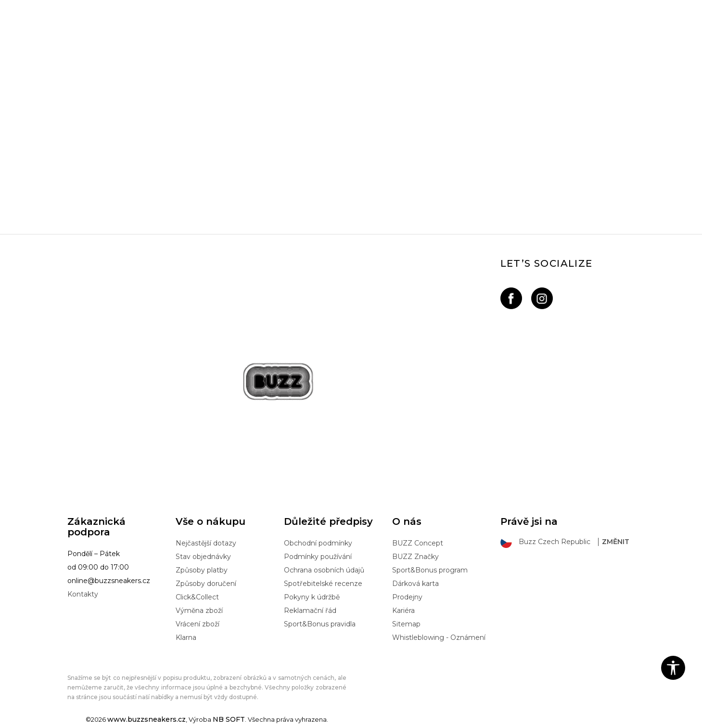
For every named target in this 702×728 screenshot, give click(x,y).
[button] (673, 668)
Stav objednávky (203, 557)
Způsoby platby (202, 570)
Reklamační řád (310, 611)
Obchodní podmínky (318, 543)
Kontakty (83, 594)
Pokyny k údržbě (312, 597)
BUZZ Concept (418, 543)
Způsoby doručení (206, 584)
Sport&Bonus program (430, 570)
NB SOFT (229, 719)
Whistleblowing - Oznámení (439, 637)
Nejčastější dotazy (206, 543)
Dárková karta (415, 584)
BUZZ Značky (415, 557)
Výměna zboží (199, 611)
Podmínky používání (318, 557)
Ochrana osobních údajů (324, 570)
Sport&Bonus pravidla (320, 624)
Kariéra (403, 611)
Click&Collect (197, 597)
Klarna (186, 637)
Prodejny (407, 597)
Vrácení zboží (198, 624)
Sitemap (406, 624)
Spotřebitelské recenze (323, 584)
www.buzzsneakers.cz (147, 719)
